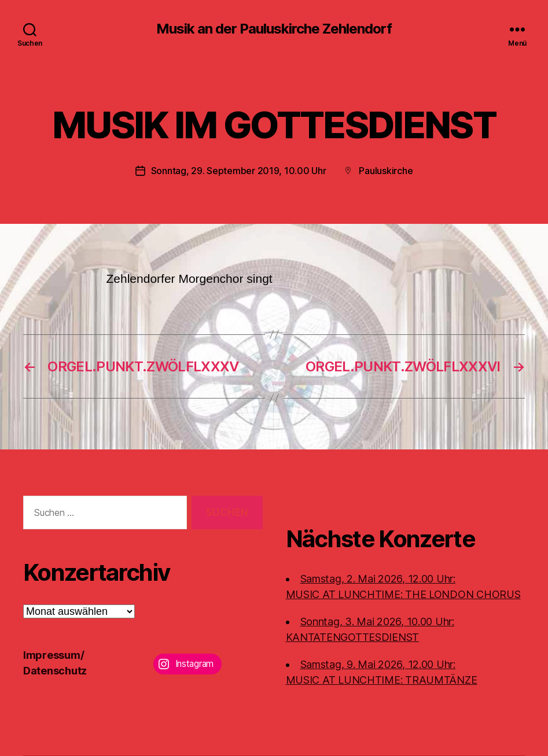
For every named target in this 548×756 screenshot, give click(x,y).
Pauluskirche (386, 171)
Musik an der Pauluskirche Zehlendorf (274, 29)
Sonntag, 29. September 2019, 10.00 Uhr (239, 171)
